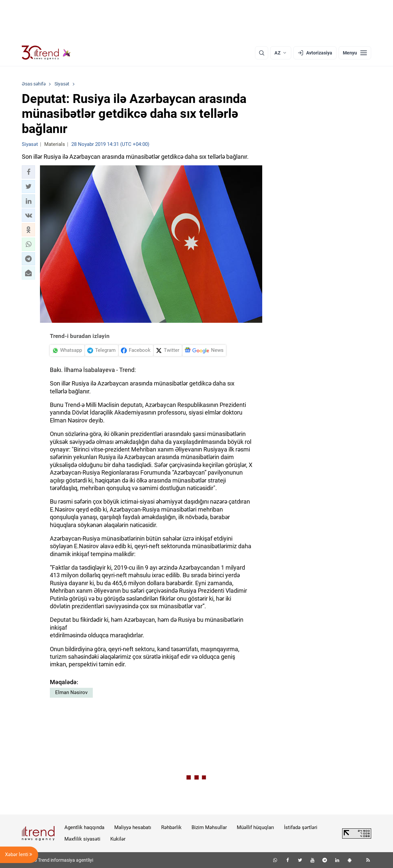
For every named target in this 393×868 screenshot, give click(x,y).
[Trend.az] (46, 53)
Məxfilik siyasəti (82, 839)
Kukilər (118, 839)
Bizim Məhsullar (209, 827)
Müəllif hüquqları (255, 827)
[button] (28, 172)
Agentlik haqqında (84, 827)
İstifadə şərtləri (301, 827)
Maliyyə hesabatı (133, 827)
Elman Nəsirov (71, 692)
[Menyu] (355, 53)
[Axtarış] (262, 53)
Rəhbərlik (171, 827)
